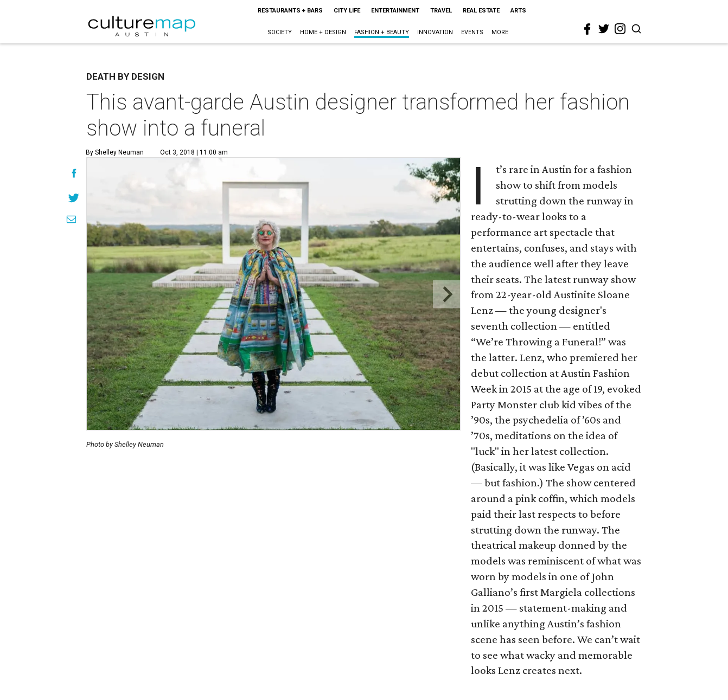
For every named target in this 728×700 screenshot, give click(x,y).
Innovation (435, 32)
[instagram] (620, 29)
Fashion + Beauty (382, 32)
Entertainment (395, 11)
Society (280, 32)
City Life (347, 11)
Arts (518, 11)
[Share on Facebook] (74, 173)
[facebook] (587, 29)
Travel (441, 11)
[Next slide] (447, 294)
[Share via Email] (71, 219)
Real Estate (481, 11)
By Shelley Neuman (115, 152)
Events (472, 32)
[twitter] (604, 29)
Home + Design (323, 32)
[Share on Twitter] (74, 198)
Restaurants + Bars (290, 11)
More (500, 32)
